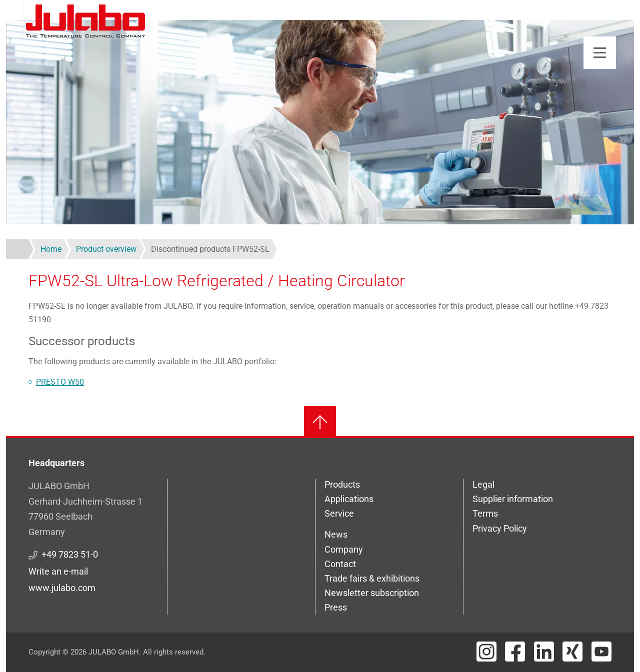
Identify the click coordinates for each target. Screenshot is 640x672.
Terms (485, 513)
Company (344, 549)
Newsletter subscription (372, 593)
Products (342, 484)
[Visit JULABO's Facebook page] (515, 652)
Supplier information (513, 499)
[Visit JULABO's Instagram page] (486, 652)
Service (339, 513)
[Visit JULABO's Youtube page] (601, 652)
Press (336, 607)
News (336, 534)
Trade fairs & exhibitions (372, 578)
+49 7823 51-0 (70, 554)
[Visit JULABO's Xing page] (572, 652)
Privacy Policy (500, 528)
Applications (349, 499)
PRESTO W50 (60, 382)
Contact (340, 564)
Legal (483, 484)
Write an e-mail (58, 571)
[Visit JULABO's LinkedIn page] (544, 652)
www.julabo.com (62, 588)
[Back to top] (320, 422)
